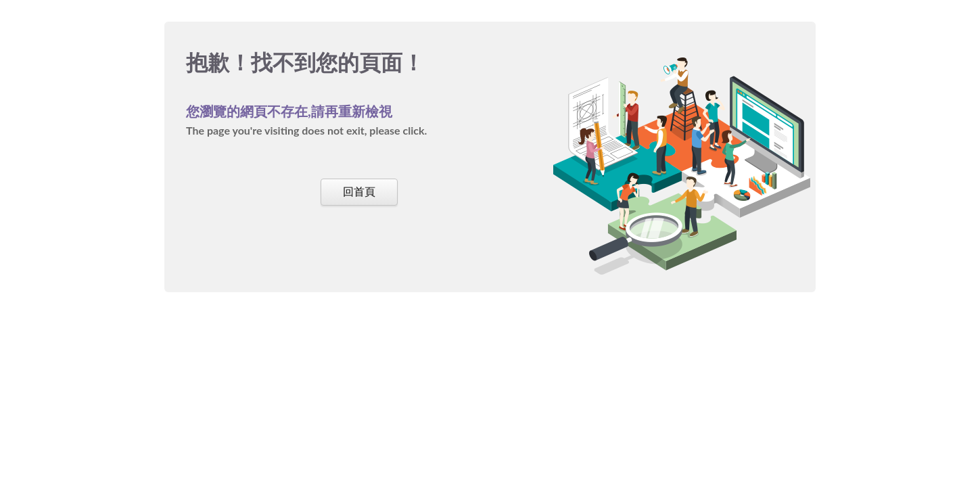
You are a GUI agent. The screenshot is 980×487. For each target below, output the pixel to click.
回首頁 (359, 191)
